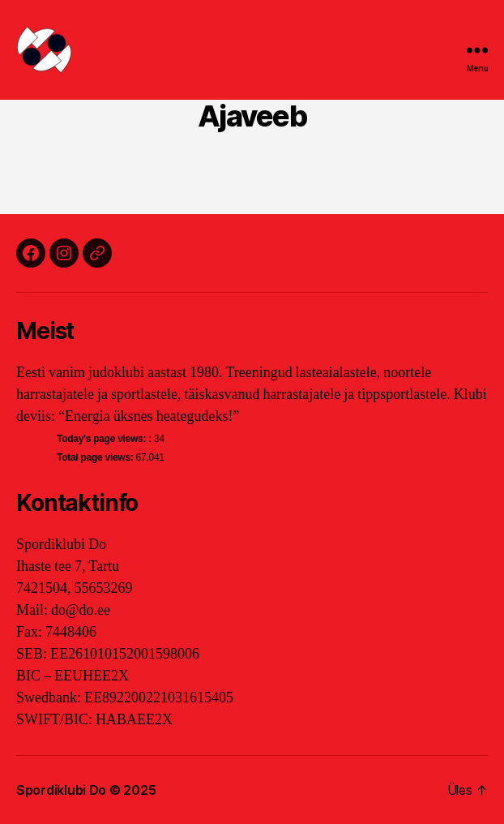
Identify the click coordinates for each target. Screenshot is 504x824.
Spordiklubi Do (61, 790)
